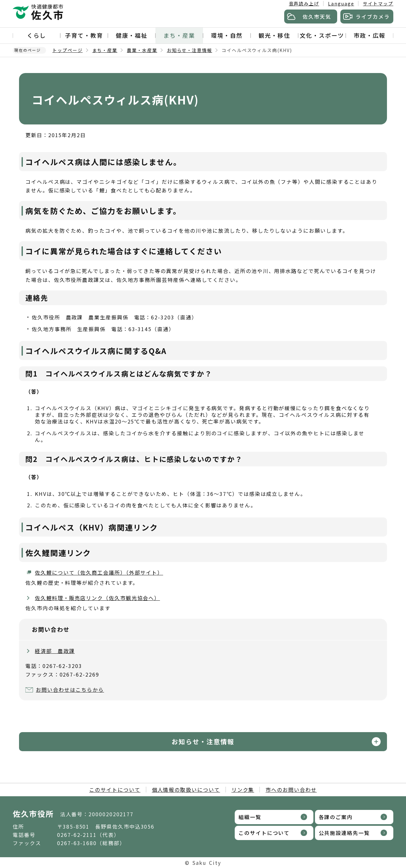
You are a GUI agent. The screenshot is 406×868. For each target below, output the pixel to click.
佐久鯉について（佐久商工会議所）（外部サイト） (99, 572)
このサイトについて (115, 790)
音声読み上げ (304, 3)
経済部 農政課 (55, 651)
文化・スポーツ (322, 35)
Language (341, 3)
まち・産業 (179, 35)
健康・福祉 (132, 35)
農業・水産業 (142, 50)
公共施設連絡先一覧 (344, 833)
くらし (36, 35)
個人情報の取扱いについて (186, 790)
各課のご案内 (336, 817)
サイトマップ (378, 3)
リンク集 (243, 790)
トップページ (68, 50)
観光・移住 (274, 35)
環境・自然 (227, 35)
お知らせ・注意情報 (190, 50)
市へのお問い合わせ (291, 790)
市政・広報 (370, 35)
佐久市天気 (317, 17)
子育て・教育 (84, 35)
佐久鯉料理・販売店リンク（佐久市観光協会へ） (97, 598)
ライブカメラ (373, 17)
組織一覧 (250, 817)
